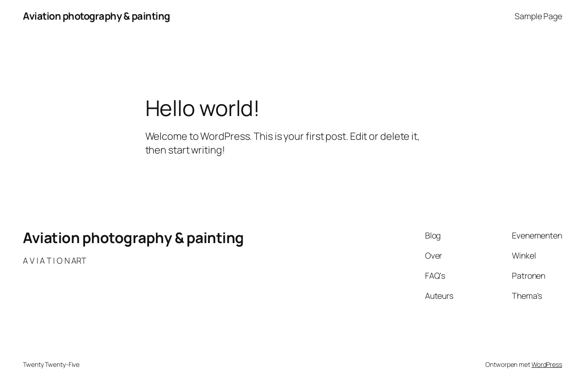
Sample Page (538, 16)
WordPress (547, 364)
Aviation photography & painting (96, 16)
